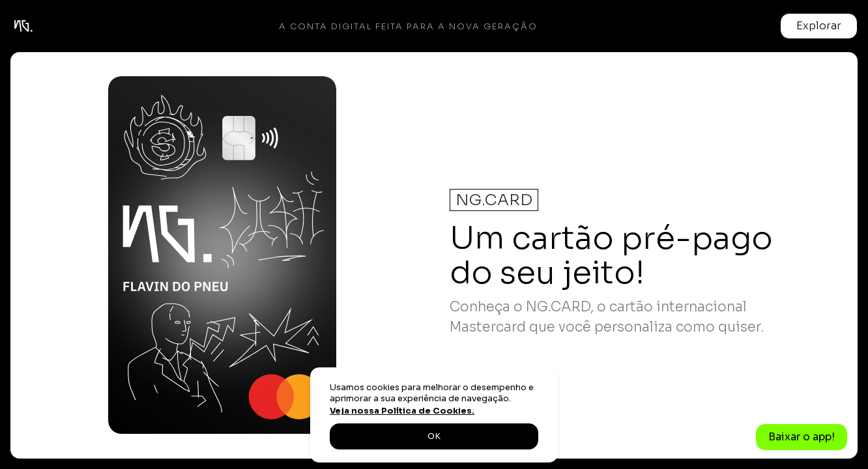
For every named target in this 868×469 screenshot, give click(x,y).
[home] (23, 26)
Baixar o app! (802, 437)
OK (434, 436)
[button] (819, 26)
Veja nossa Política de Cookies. (402, 411)
